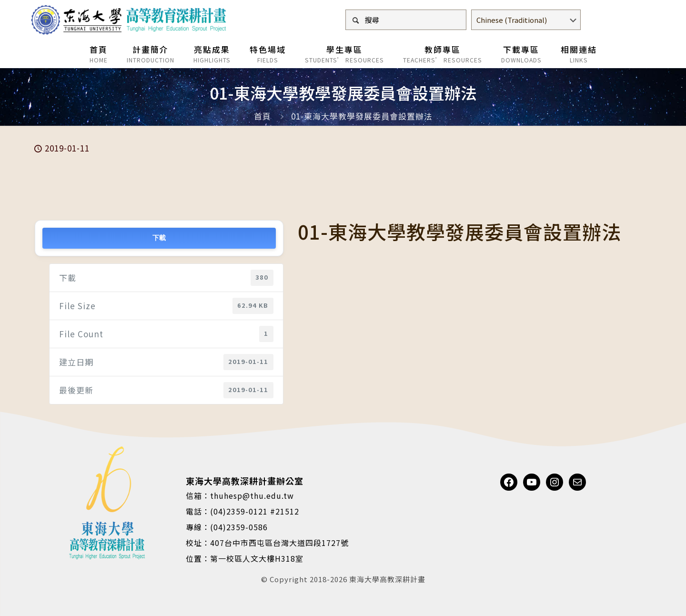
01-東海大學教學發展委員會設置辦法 (362, 116)
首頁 (262, 116)
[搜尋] (406, 20)
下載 (159, 238)
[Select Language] (526, 20)
